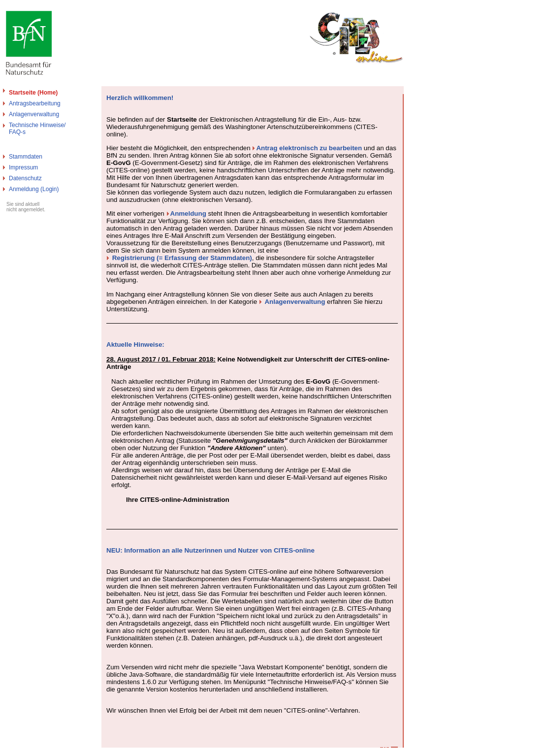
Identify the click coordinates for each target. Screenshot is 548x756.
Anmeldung (188, 214)
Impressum (23, 167)
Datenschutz (25, 178)
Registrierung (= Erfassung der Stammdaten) (182, 258)
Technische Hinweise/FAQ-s (37, 129)
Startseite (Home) (33, 93)
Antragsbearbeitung (35, 103)
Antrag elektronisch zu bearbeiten (309, 148)
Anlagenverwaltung (34, 114)
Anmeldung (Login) (34, 189)
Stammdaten (26, 157)
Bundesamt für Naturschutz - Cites (46, 752)
